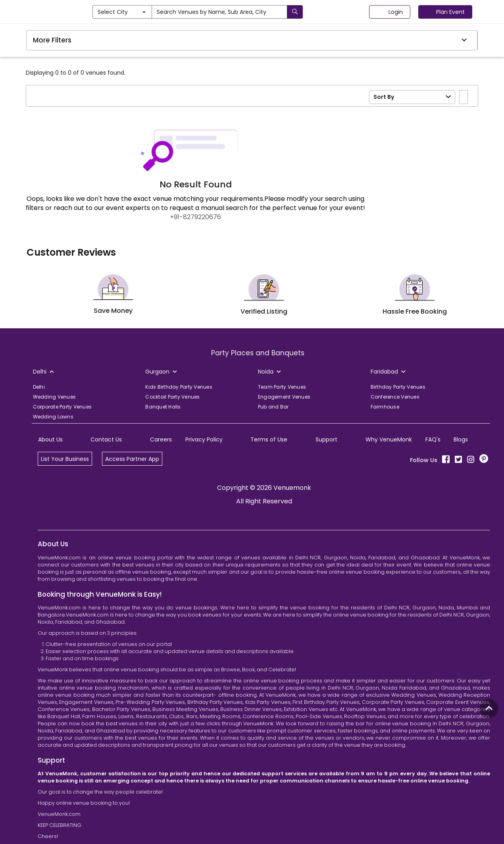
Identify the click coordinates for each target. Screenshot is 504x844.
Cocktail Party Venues (172, 397)
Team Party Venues (282, 387)
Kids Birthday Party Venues (179, 387)
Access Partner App (132, 459)
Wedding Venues (55, 397)
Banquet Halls (163, 407)
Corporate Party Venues (63, 407)
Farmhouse (385, 407)
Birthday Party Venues (398, 387)
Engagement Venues (284, 397)
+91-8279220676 (195, 217)
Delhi (39, 387)
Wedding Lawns (53, 417)
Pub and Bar (273, 407)
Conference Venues (395, 397)
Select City (157, 12)
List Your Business (65, 459)
